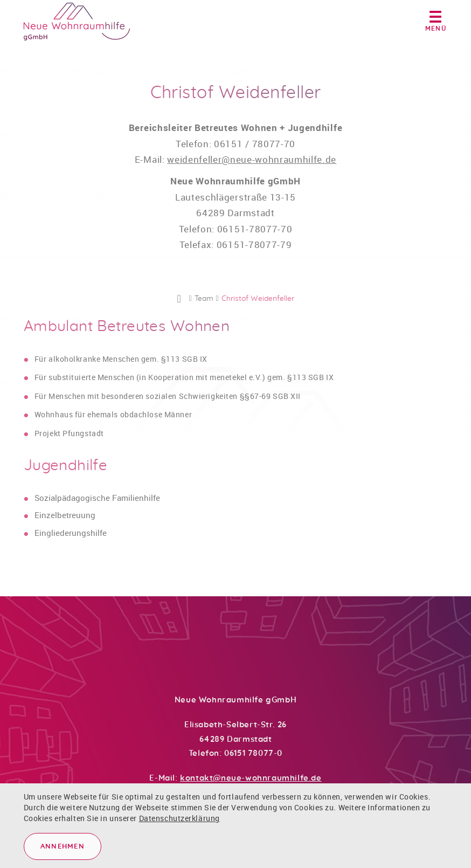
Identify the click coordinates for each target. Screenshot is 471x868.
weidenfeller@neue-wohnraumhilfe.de (252, 164)
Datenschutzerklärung (179, 818)
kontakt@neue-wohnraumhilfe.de (251, 778)
